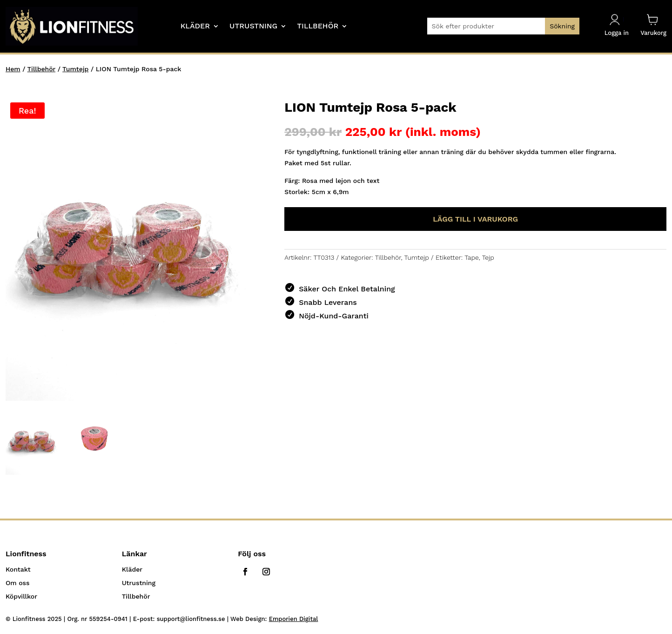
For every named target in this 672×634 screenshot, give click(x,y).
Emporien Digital (294, 619)
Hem (13, 69)
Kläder (195, 27)
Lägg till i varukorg (475, 219)
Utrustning (253, 27)
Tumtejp (75, 69)
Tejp (488, 257)
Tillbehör (318, 27)
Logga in (617, 25)
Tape (471, 257)
